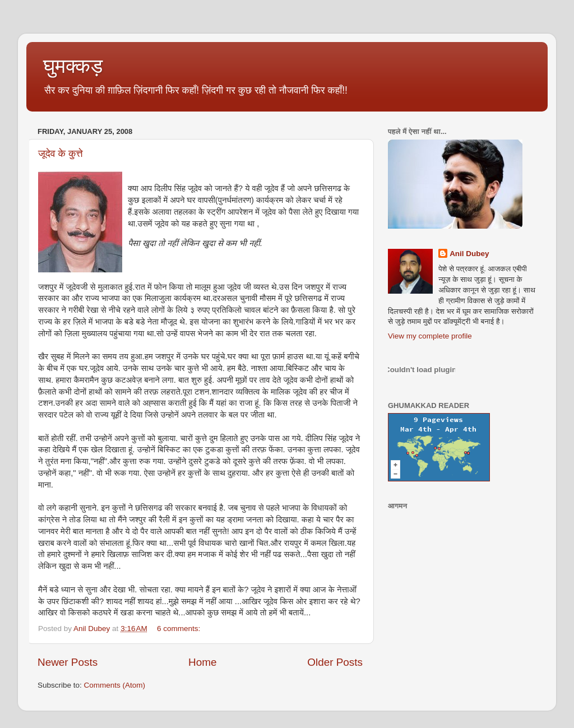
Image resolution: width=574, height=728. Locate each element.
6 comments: (180, 629)
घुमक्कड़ (73, 66)
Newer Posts (68, 662)
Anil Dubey (469, 254)
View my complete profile (430, 336)
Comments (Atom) (115, 685)
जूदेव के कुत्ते (61, 154)
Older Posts (335, 662)
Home (202, 662)
